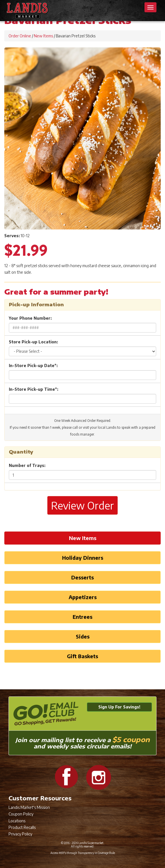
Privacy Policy (20, 834)
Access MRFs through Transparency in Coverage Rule (83, 853)
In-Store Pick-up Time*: (33, 389)
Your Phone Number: (30, 318)
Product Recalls (22, 827)
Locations (17, 821)
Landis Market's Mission (29, 807)
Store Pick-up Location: (33, 342)
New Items (43, 36)
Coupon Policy (21, 814)
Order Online (20, 36)
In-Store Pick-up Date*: (33, 365)
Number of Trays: (27, 465)
